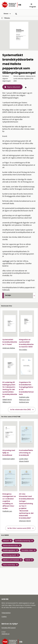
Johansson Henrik (25, 521)
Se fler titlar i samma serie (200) (19, 528)
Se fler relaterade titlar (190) (20, 410)
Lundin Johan (23, 459)
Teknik (28, 560)
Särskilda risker (27, 550)
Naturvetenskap (9, 565)
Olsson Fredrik (24, 461)
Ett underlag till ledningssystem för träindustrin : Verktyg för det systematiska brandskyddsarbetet (10, 389)
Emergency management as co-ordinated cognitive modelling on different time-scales (9, 501)
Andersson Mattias (9, 348)
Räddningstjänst (9, 550)
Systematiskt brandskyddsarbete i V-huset (10, 342)
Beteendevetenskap (10, 545)
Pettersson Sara (24, 400)
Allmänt (6, 541)
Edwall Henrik (7, 399)
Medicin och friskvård (11, 560)
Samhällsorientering (23, 541)
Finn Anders (23, 350)
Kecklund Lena (24, 402)
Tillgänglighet (6, 613)
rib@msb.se (6, 634)
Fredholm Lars (7, 511)
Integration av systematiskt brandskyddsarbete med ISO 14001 (26, 343)
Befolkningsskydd (10, 555)
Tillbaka (7, 18)
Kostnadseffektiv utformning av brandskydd (26, 453)
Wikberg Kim (7, 402)
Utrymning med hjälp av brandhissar (9, 453)
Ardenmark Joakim (9, 459)
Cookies (4, 617)
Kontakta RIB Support (9, 628)
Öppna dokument (14, 87)
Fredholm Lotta (24, 397)
